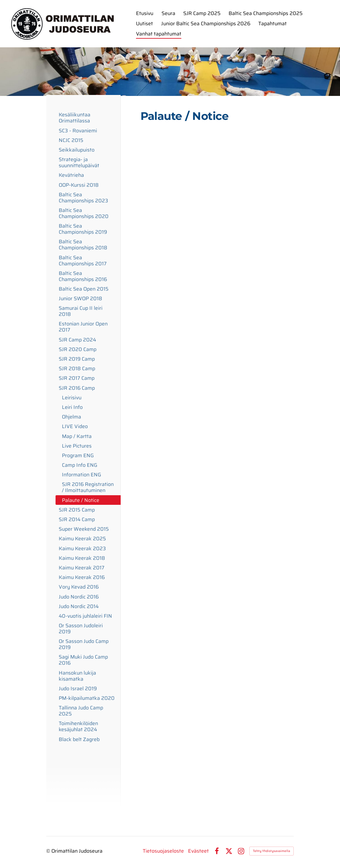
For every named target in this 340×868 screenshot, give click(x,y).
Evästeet (198, 851)
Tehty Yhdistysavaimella (272, 851)
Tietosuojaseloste (163, 851)
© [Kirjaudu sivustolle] (49, 851)
